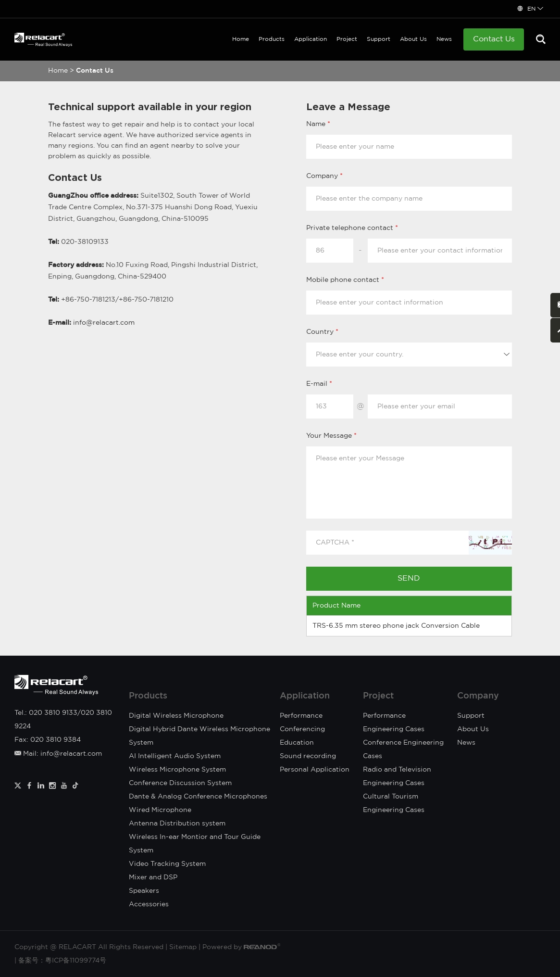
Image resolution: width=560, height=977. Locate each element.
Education (297, 743)
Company (478, 696)
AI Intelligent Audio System (175, 756)
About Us (413, 39)
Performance (301, 716)
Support (379, 39)
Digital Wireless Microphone (176, 716)
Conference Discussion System (180, 783)
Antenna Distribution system (177, 824)
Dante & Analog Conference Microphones (198, 797)
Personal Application (315, 770)
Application (311, 39)
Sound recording (308, 756)
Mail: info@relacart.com (58, 754)
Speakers (144, 891)
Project (347, 39)
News (444, 39)
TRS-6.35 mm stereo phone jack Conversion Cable (396, 626)
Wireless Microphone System (177, 770)
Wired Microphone (160, 810)
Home (241, 39)
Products (272, 39)
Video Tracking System (167, 864)
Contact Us (494, 39)
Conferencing (302, 729)
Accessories (149, 904)
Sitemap (183, 947)
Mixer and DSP (153, 877)
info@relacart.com (104, 323)
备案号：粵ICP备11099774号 (62, 961)
